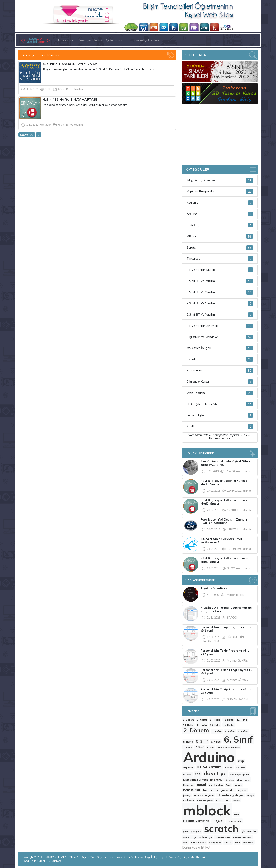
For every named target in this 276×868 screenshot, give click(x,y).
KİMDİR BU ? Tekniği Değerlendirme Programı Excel (226, 609)
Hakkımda (66, 40)
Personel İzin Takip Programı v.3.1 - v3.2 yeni (226, 629)
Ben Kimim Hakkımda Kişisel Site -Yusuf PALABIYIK (225, 463)
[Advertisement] (97, 172)
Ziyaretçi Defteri (146, 40)
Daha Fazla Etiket (196, 847)
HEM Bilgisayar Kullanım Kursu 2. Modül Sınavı (224, 502)
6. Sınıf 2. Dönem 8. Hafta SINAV (70, 64)
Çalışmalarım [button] (117, 40)
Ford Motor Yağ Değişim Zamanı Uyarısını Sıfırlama (224, 521)
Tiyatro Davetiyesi (214, 588)
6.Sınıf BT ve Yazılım (71, 89)
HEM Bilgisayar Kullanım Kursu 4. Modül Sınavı (224, 560)
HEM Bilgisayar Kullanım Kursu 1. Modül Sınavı (224, 482)
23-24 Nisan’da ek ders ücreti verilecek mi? (222, 541)
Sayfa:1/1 (27, 135)
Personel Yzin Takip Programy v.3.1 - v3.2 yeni (227, 672)
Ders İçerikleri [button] (89, 40)
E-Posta (171, 857)
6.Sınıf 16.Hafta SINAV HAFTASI (70, 99)
